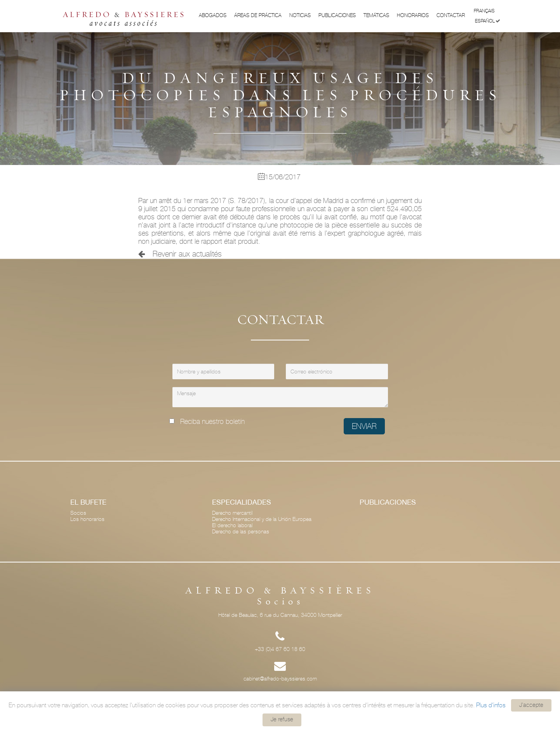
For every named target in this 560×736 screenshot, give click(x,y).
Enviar (364, 426)
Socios (78, 513)
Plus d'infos (491, 705)
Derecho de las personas (241, 531)
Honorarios (413, 15)
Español (488, 21)
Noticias (300, 15)
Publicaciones (337, 15)
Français (487, 10)
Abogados (213, 15)
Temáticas (376, 15)
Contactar (451, 15)
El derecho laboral (232, 525)
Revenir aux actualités (180, 254)
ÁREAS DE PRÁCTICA (258, 15)
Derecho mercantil (232, 513)
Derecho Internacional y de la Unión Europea (262, 519)
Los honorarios (87, 519)
